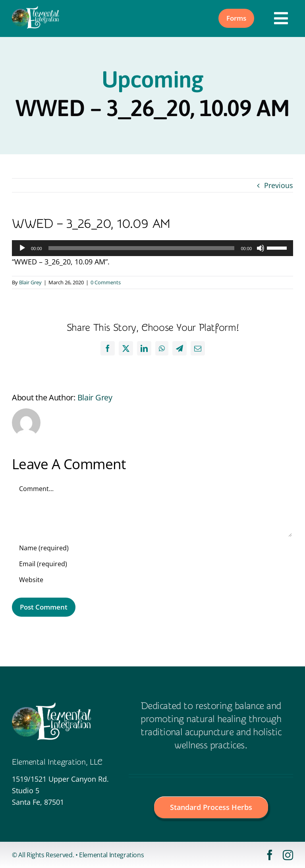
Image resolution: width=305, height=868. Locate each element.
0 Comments (106, 282)
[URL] (152, 580)
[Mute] (261, 248)
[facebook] (270, 855)
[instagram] (288, 855)
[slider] (142, 248)
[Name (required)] (152, 548)
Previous (279, 185)
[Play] (22, 248)
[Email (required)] (152, 564)
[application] (152, 248)
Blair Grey (30, 282)
